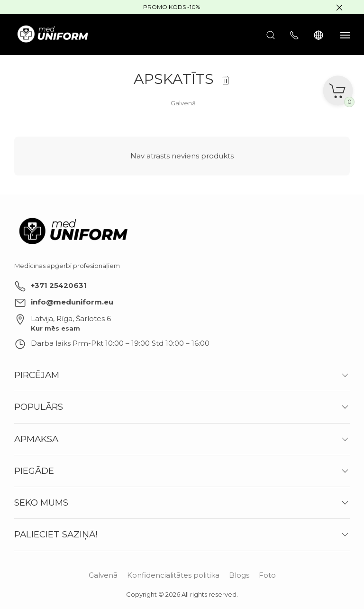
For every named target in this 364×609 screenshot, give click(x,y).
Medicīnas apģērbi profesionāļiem (67, 266)
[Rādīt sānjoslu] (345, 35)
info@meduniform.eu (72, 302)
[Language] (320, 35)
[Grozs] (338, 88)
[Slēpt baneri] (339, 7)
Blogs (239, 575)
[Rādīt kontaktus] (294, 35)
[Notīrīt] (226, 79)
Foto (267, 575)
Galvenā (103, 575)
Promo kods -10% (172, 7)
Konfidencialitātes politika (173, 575)
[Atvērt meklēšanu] (271, 35)
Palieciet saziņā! (56, 534)
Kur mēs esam (55, 328)
